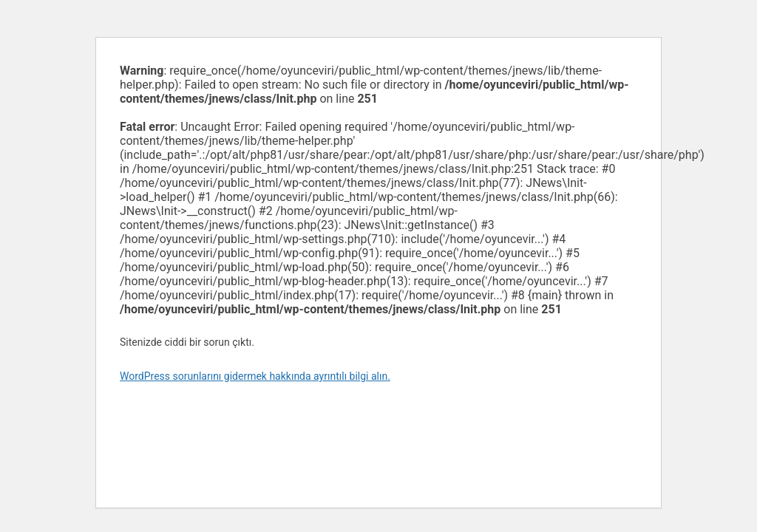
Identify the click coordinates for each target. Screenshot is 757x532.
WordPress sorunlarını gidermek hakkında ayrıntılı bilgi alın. (255, 376)
